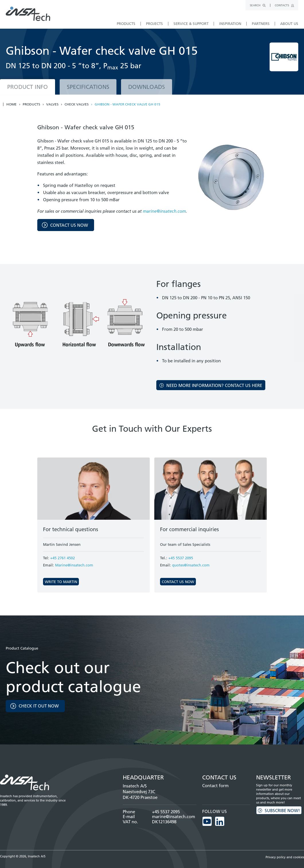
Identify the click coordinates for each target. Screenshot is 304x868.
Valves (52, 104)
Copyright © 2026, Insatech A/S (23, 856)
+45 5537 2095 (181, 558)
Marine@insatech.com (74, 565)
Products (31, 104)
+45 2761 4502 (63, 558)
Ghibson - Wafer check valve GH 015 (127, 104)
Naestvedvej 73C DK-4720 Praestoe (140, 794)
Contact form (215, 786)
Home (11, 104)
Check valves (77, 104)
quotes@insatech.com (191, 565)
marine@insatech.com (164, 211)
